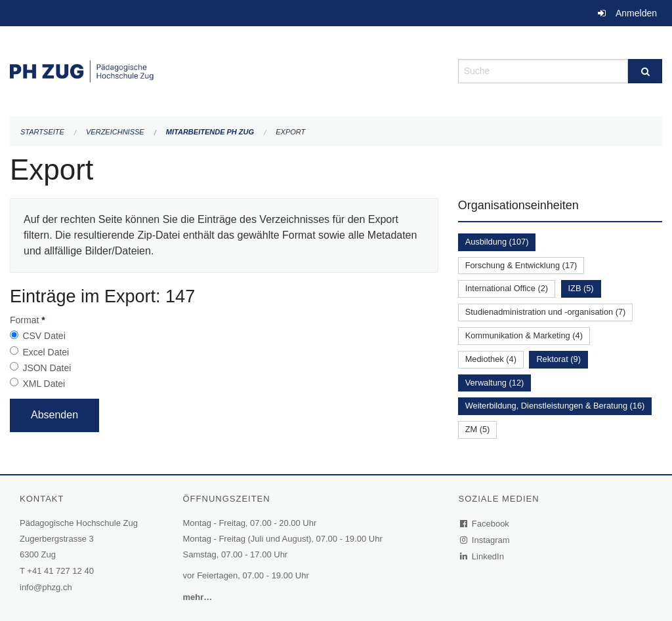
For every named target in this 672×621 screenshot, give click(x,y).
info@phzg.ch (46, 587)
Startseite (42, 132)
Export (290, 132)
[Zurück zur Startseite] (224, 70)
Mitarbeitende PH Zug (210, 132)
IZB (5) (581, 288)
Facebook (485, 524)
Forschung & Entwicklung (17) (521, 265)
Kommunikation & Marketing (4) (524, 335)
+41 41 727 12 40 (60, 571)
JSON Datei (47, 368)
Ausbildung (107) (497, 242)
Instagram (485, 540)
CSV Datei (44, 336)
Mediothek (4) (491, 359)
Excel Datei (46, 352)
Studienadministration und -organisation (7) (546, 312)
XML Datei (44, 384)
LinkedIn (482, 556)
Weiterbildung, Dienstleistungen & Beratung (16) (555, 406)
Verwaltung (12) (495, 383)
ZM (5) (478, 429)
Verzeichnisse (115, 132)
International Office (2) (507, 288)
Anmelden (636, 13)
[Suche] (645, 71)
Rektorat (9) (558, 359)
